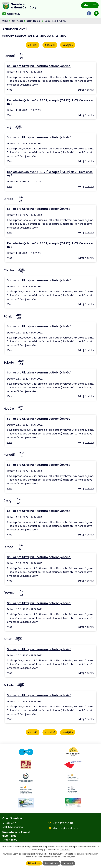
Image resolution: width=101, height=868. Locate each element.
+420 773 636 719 (63, 823)
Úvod (5, 21)
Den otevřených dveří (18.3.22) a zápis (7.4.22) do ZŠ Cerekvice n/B (50, 102)
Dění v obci (17, 21)
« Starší (33, 45)
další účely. (65, 850)
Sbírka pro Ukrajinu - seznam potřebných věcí (39, 66)
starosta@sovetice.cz (66, 828)
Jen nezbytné (51, 863)
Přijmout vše (34, 863)
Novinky (89, 90)
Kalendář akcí (34, 21)
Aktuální (50, 45)
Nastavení (68, 863)
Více (10, 90)
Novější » (68, 45)
